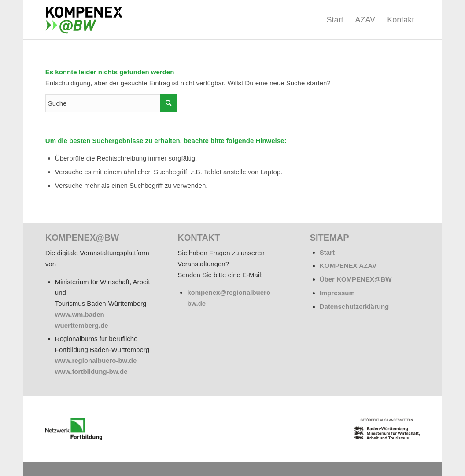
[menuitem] (335, 20)
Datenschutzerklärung (354, 306)
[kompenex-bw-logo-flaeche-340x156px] (88, 20)
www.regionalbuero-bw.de (96, 361)
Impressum (337, 293)
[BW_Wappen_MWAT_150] (387, 429)
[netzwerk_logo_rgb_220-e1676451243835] (74, 429)
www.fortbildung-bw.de (91, 372)
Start (327, 252)
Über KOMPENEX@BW (356, 279)
